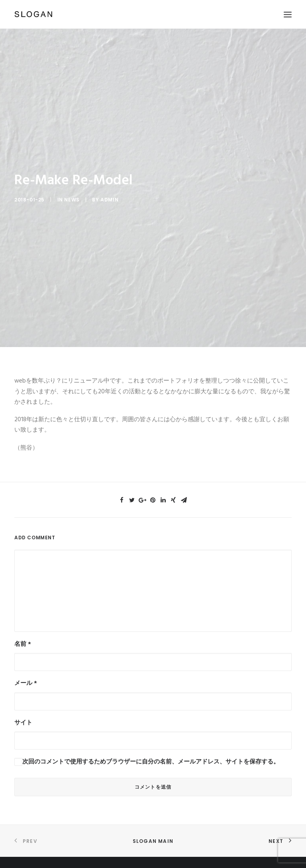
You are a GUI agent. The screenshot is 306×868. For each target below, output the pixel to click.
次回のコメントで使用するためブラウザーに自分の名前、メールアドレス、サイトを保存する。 (151, 756)
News (72, 195)
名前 (23, 638)
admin (109, 195)
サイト (23, 716)
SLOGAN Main (153, 835)
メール (26, 677)
